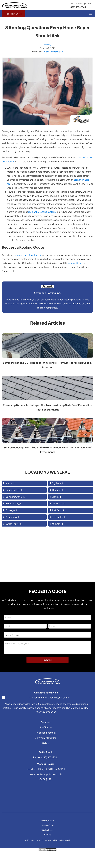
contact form (75, 263)
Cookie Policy (47, 830)
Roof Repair (46, 727)
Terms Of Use (47, 825)
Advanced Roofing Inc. (53, 52)
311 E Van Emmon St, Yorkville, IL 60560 (48, 698)
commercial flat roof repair (28, 255)
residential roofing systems (42, 212)
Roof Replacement (46, 733)
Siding (46, 743)
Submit (47, 660)
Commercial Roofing (46, 738)
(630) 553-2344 (78, 7)
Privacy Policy (47, 821)
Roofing (48, 45)
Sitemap (48, 834)
